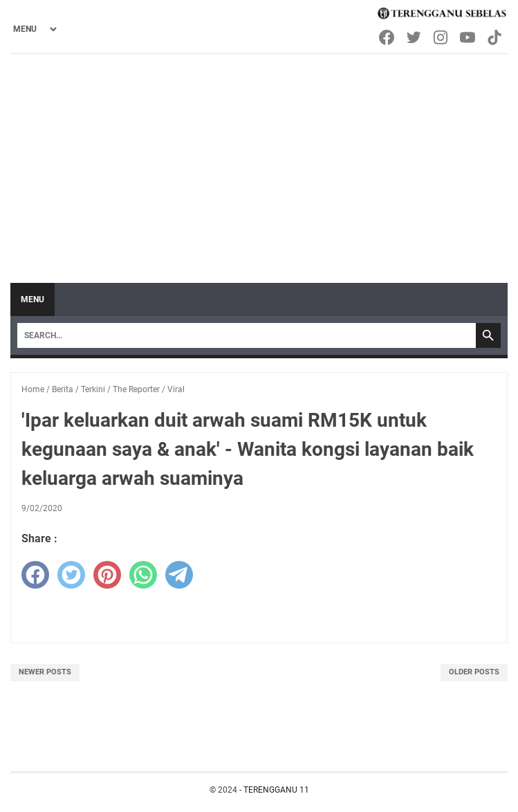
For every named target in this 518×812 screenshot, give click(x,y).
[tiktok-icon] (496, 37)
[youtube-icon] (469, 37)
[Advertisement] (259, 158)
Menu (33, 299)
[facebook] (35, 575)
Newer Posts (45, 672)
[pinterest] (107, 575)
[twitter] (71, 575)
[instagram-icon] (442, 37)
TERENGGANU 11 (276, 790)
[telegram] (179, 575)
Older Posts (474, 672)
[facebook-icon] (388, 37)
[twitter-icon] (415, 37)
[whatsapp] (143, 575)
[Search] (247, 335)
